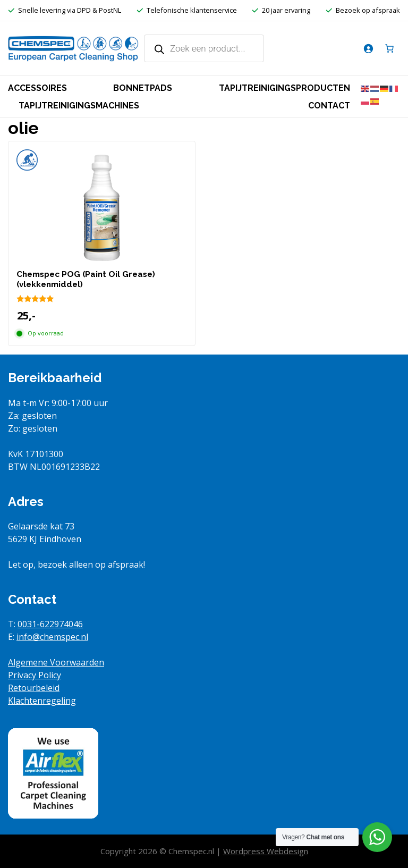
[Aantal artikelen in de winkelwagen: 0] (389, 48)
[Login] (368, 48)
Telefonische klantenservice (192, 10)
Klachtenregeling (42, 701)
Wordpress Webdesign (266, 851)
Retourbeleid (34, 688)
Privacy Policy (35, 675)
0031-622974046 (50, 624)
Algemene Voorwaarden (56, 662)
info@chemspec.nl (52, 637)
